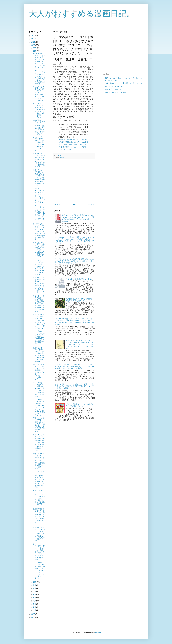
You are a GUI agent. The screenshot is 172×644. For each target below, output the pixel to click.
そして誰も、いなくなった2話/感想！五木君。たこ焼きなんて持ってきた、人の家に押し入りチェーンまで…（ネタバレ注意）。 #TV (74, 261)
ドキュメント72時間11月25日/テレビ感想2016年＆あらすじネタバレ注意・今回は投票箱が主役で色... (39, 110)
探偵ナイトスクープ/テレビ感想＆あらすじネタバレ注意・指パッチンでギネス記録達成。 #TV (39, 425)
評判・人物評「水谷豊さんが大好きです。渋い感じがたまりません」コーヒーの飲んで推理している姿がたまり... (39, 407)
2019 (33, 36)
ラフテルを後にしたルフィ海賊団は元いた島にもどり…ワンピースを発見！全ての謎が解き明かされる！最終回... (39, 231)
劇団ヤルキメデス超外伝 (114, 86)
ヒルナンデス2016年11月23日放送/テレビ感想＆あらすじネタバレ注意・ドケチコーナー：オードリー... (39, 144)
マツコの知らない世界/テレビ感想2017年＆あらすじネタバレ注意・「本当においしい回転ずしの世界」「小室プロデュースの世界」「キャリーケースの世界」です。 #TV (75, 240)
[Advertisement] (76, 182)
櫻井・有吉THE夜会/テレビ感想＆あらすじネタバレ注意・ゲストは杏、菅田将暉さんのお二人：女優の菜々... (39, 461)
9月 (35, 585)
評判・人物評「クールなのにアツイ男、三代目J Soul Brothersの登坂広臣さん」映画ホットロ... (39, 338)
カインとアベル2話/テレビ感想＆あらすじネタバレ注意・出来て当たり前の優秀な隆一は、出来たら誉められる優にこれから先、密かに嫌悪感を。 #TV (74, 366)
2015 (33, 614)
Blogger (98, 632)
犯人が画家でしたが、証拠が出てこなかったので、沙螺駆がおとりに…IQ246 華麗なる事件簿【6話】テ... (39, 127)
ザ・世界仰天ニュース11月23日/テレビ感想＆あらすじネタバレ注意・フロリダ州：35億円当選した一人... (39, 60)
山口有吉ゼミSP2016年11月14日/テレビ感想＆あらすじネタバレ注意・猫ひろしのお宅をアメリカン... (39, 268)
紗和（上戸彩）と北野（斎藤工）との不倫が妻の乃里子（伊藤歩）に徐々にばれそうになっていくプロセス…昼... (39, 250)
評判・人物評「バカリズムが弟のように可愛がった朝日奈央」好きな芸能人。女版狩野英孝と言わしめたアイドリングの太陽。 (74, 386)
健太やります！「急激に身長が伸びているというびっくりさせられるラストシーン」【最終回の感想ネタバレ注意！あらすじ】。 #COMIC (78, 218)
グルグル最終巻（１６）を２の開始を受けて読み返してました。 (80, 405)
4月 (35, 601)
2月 (35, 607)
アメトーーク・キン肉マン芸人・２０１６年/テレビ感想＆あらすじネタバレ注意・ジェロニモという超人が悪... (39, 552)
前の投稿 (91, 205)
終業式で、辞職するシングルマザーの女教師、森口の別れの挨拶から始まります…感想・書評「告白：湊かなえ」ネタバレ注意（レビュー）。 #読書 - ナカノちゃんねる (73, 144)
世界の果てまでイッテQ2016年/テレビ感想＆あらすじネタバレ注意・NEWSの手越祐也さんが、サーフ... (39, 534)
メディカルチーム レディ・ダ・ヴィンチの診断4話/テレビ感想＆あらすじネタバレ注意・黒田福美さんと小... (39, 442)
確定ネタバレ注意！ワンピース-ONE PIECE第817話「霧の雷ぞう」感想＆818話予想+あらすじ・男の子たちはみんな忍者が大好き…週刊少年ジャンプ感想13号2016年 (75, 322)
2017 (33, 42)
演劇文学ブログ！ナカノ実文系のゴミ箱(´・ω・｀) (123, 83)
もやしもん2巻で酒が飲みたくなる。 (79, 279)
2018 (33, 39)
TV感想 (62, 157)
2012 (33, 617)
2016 (33, 45)
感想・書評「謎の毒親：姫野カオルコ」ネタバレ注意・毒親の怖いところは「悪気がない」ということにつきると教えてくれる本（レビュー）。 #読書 (80, 344)
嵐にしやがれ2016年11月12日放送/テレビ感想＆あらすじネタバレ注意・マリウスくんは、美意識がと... (39, 355)
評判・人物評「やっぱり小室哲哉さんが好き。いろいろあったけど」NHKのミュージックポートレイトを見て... (39, 570)
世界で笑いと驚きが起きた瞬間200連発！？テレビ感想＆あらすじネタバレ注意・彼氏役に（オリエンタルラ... (39, 285)
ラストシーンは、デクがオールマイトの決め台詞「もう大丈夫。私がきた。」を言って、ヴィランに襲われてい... (39, 213)
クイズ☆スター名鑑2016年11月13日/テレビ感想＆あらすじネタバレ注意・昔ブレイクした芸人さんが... (39, 321)
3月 (35, 604)
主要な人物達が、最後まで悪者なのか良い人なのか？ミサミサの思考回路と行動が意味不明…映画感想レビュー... (39, 178)
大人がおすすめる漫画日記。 (82, 14)
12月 (35, 48)
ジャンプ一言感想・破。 (114, 89)
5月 (35, 598)
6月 (35, 595)
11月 (35, 51)
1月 (35, 610)
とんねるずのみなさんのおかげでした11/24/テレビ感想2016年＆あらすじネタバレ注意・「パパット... (39, 94)
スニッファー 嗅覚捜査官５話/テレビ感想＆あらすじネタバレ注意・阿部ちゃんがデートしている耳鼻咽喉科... (39, 304)
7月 (35, 591)
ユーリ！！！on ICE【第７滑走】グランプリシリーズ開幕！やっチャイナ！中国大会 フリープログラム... (39, 195)
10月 (35, 582)
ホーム (74, 205)
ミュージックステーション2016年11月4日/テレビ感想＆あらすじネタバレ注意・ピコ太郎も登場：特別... (39, 480)
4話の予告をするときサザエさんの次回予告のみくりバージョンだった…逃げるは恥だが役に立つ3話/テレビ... (39, 498)
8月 (35, 588)
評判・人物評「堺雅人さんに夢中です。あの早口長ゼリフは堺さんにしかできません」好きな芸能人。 (39, 390)
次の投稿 (57, 205)
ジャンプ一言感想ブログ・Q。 (116, 93)
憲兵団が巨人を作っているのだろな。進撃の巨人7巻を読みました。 (80, 300)
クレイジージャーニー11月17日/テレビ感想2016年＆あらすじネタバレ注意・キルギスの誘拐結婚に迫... (39, 77)
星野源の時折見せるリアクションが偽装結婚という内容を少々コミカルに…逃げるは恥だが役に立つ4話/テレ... (39, 517)
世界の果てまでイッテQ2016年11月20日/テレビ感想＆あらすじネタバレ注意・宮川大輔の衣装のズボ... (39, 160)
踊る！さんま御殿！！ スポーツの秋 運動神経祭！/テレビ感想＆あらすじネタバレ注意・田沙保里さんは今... (39, 372)
